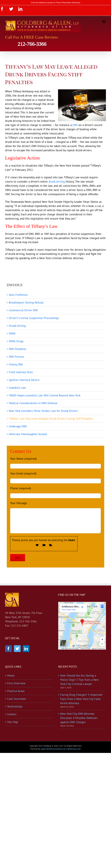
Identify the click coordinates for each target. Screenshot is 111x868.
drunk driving (57, 182)
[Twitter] (17, 649)
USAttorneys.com (73, 749)
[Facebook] (8, 649)
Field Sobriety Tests (21, 372)
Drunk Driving (17, 326)
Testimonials (15, 706)
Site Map (13, 722)
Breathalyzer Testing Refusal (26, 303)
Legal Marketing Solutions (52, 749)
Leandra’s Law (17, 388)
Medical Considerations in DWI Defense (33, 403)
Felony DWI (16, 364)
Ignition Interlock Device (24, 380)
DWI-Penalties (18, 349)
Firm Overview (16, 683)
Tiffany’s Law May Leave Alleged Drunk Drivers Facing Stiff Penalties (51, 419)
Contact (12, 714)
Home (11, 676)
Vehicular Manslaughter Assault (28, 434)
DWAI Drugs (16, 341)
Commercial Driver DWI (23, 310)
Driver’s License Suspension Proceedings (34, 318)
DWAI (12, 333)
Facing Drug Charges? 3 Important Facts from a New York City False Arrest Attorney (81, 699)
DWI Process (16, 357)
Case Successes (17, 699)
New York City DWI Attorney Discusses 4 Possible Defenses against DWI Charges (79, 718)
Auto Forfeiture (18, 295)
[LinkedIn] (26, 649)
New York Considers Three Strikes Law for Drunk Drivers (43, 411)
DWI (75, 125)
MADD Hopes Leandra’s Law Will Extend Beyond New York (45, 395)
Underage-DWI (18, 426)
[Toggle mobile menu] (104, 22)
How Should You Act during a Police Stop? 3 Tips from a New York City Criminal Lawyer (80, 680)
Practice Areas (16, 691)
